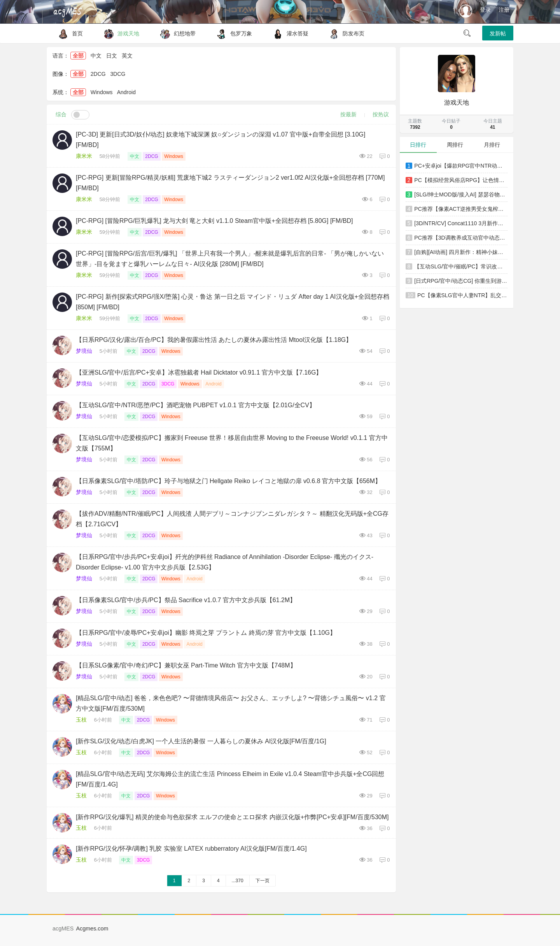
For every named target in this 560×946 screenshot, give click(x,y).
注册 (504, 10)
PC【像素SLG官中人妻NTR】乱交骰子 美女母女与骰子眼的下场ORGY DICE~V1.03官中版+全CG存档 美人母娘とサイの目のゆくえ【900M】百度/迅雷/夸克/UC (462, 295)
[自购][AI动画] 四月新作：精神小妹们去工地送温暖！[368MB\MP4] (461, 252)
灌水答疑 (289, 33)
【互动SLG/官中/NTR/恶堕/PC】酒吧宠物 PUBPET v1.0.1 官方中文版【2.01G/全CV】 (196, 405)
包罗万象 (232, 33)
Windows (102, 92)
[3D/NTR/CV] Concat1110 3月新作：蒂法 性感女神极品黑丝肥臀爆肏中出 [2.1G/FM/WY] (461, 223)
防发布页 (345, 33)
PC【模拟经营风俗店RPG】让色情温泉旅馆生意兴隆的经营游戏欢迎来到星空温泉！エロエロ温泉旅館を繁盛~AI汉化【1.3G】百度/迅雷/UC (461, 180)
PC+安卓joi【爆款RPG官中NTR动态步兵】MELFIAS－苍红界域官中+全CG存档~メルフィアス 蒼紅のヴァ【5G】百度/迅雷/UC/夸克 (461, 166)
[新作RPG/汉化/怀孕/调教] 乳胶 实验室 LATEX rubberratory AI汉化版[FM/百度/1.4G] (191, 849)
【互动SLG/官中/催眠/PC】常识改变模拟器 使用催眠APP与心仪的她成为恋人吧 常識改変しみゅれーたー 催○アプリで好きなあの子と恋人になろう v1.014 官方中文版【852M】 (461, 266)
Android (126, 92)
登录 (485, 10)
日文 (112, 56)
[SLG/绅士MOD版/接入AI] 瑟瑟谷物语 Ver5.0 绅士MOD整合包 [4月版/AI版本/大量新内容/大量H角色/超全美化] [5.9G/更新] (461, 194)
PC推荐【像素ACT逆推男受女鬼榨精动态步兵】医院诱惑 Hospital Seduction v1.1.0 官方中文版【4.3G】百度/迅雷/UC (461, 209)
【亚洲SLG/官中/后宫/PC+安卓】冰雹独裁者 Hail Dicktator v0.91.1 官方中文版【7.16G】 (199, 372)
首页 (69, 33)
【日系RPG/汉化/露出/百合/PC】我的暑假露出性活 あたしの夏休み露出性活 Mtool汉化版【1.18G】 (214, 340)
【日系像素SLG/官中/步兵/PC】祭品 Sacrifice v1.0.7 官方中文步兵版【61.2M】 (186, 600)
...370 (238, 881)
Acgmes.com (92, 928)
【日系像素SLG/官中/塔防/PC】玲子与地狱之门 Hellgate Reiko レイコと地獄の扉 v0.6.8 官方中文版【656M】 (228, 481)
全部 (78, 56)
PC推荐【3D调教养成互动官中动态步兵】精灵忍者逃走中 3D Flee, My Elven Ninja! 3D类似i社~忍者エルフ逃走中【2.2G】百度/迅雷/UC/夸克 (461, 238)
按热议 (381, 114)
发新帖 (498, 33)
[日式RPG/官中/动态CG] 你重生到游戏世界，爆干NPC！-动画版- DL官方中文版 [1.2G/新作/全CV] (461, 281)
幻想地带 (176, 33)
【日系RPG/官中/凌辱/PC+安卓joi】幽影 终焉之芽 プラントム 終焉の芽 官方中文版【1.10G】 (206, 633)
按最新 (348, 114)
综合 (61, 114)
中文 (96, 56)
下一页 (262, 881)
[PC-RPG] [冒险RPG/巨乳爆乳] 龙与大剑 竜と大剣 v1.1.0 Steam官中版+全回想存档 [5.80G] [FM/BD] (214, 221)
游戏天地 (120, 33)
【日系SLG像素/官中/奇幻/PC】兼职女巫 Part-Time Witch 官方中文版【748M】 (186, 665)
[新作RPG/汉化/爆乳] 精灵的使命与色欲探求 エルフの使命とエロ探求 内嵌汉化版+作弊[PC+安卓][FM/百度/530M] (232, 817)
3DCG (118, 74)
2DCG (98, 74)
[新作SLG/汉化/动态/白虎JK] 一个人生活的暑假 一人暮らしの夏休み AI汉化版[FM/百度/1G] (201, 741)
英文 (127, 56)
